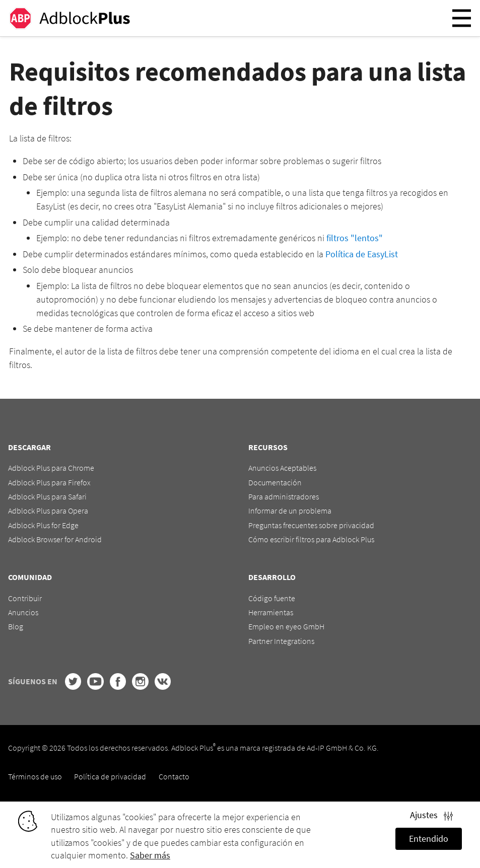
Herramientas (271, 612)
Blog (16, 626)
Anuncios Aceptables (282, 468)
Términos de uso (35, 776)
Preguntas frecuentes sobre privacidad (311, 525)
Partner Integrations (281, 641)
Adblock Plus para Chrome (51, 468)
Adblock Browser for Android (55, 539)
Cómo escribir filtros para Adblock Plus (311, 539)
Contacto (174, 776)
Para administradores (284, 496)
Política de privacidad (110, 776)
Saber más (150, 855)
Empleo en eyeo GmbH (286, 626)
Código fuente (272, 598)
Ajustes (431, 815)
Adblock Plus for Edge (43, 525)
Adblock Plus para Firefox (49, 482)
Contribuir (25, 598)
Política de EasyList (362, 254)
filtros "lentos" (355, 238)
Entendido (429, 839)
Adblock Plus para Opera (48, 511)
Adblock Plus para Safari (47, 496)
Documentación (275, 482)
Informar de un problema (290, 511)
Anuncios (23, 612)
